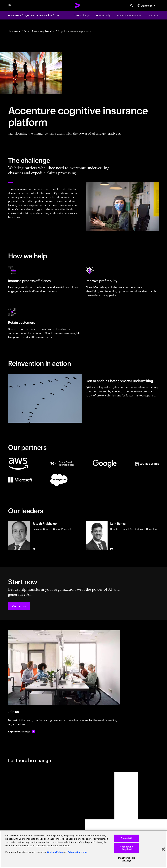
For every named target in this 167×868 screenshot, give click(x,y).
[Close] (163, 849)
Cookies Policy (55, 852)
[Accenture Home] (78, 5)
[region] (83, 849)
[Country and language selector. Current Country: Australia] (147, 5)
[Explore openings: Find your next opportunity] (22, 731)
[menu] (10, 5)
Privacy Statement (78, 852)
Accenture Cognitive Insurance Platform (34, 15)
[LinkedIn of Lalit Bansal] (112, 549)
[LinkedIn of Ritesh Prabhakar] (34, 549)
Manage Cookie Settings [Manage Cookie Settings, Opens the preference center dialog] (127, 859)
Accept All (127, 838)
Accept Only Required (127, 848)
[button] (19, 606)
